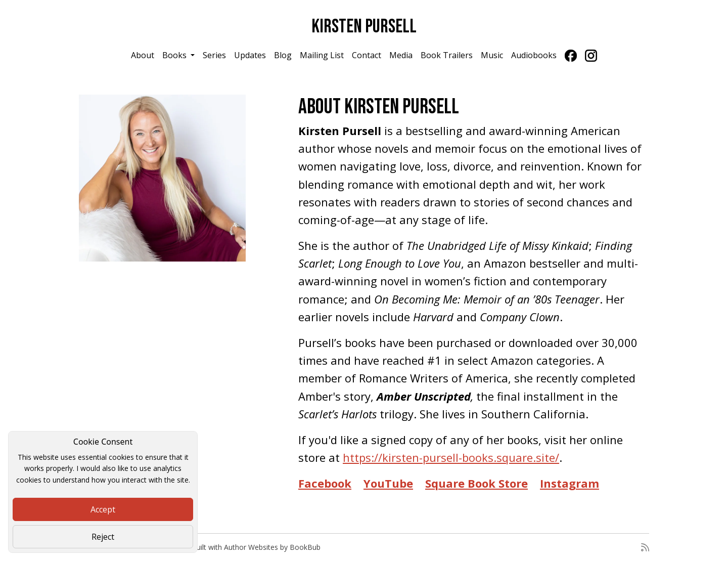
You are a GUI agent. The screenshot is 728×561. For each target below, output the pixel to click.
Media (401, 55)
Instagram (570, 483)
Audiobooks (534, 55)
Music (492, 55)
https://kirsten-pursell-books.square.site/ (451, 457)
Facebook (325, 483)
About (143, 55)
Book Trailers (447, 55)
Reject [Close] (103, 537)
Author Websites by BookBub (272, 547)
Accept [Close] (103, 509)
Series (214, 55)
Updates (250, 55)
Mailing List (322, 55)
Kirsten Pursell (364, 27)
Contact (367, 55)
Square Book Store (476, 483)
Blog (283, 55)
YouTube (388, 483)
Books (175, 55)
